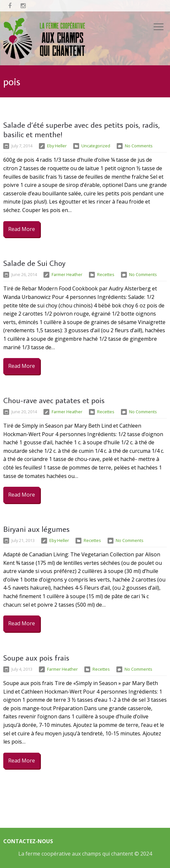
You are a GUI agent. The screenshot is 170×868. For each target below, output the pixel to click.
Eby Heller (57, 146)
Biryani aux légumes (36, 529)
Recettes (106, 274)
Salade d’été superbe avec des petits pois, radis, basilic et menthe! (82, 129)
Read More (22, 229)
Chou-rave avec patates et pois (54, 400)
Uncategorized (96, 146)
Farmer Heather (67, 274)
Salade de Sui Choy (34, 263)
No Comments (139, 146)
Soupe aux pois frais (36, 657)
